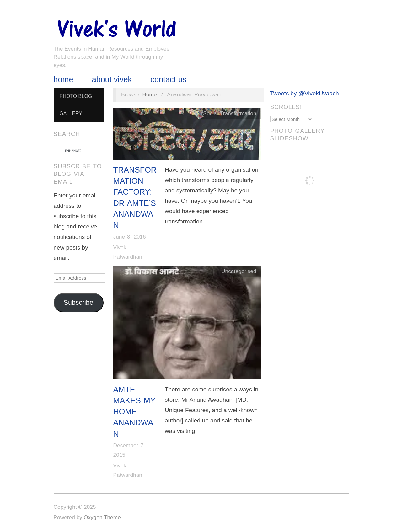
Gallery (71, 113)
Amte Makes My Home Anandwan (134, 412)
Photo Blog (76, 96)
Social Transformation (230, 113)
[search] (73, 151)
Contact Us (168, 80)
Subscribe (79, 303)
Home (64, 80)
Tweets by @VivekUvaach (305, 93)
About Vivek (112, 80)
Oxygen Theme (102, 517)
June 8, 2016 (130, 237)
